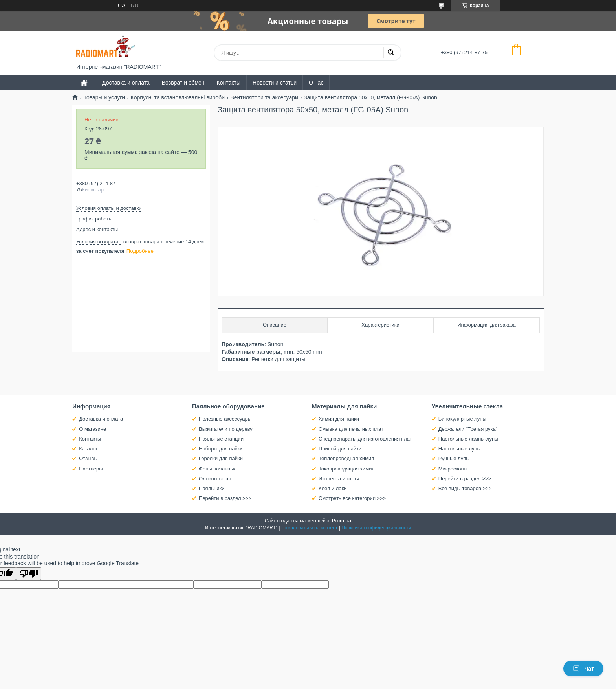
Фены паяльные (218, 469)
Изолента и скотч (339, 479)
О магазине (93, 429)
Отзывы (88, 458)
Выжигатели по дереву (226, 429)
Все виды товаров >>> (465, 488)
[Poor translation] (29, 574)
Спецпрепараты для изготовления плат (365, 439)
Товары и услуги (104, 97)
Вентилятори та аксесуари (264, 97)
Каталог (88, 449)
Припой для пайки (340, 449)
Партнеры (91, 469)
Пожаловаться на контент (309, 528)
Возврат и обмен (183, 83)
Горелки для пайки (221, 458)
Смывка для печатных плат (351, 429)
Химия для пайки (339, 419)
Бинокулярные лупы (462, 419)
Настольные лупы (460, 449)
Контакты (229, 83)
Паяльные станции (221, 439)
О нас (316, 83)
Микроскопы (453, 469)
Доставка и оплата (126, 83)
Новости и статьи (275, 83)
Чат (583, 669)
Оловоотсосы (215, 479)
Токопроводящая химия (347, 469)
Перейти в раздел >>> (225, 498)
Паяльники (212, 488)
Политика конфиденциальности (376, 528)
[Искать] (390, 53)
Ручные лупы (454, 458)
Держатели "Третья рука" (468, 429)
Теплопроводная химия (346, 458)
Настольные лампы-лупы (468, 439)
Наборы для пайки (221, 449)
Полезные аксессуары (225, 419)
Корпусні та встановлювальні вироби (178, 97)
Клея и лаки (333, 488)
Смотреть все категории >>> (352, 498)
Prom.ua (342, 521)
